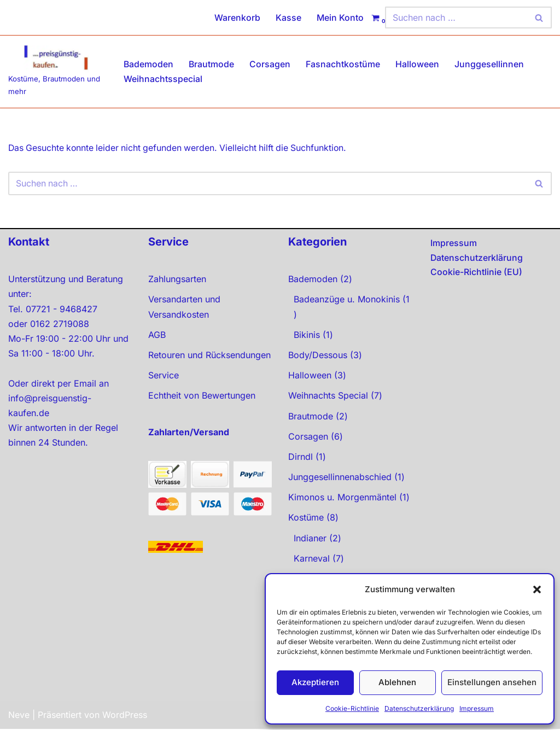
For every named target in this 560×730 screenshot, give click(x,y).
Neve (19, 716)
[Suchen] (456, 17)
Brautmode (212, 64)
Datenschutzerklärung (419, 708)
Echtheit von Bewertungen (202, 396)
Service (164, 376)
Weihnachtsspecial (163, 79)
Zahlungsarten (177, 280)
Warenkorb (237, 17)
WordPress (125, 716)
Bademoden (149, 64)
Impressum (477, 708)
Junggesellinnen (490, 64)
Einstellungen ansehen (492, 682)
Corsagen (271, 64)
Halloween (418, 64)
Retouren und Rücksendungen (209, 356)
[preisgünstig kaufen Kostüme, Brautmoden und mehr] (57, 72)
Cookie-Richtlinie (352, 708)
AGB (157, 335)
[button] (537, 589)
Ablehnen (397, 682)
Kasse (288, 17)
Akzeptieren (315, 682)
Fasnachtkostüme (344, 64)
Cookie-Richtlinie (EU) (476, 273)
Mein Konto (340, 17)
